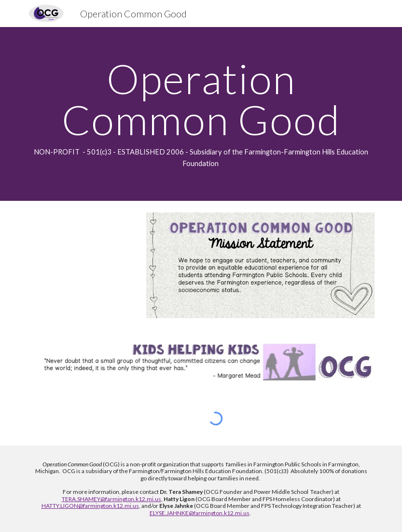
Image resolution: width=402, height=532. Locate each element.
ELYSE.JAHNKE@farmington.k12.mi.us (200, 513)
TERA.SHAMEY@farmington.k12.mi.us (111, 499)
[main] (201, 114)
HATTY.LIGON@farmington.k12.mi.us (90, 506)
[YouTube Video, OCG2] (82, 266)
